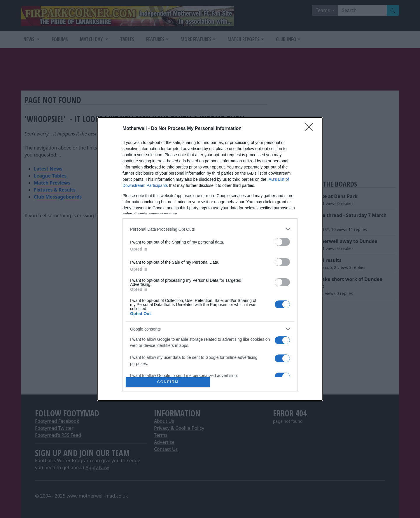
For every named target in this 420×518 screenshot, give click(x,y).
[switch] (282, 242)
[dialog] (210, 259)
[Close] (311, 129)
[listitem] (210, 229)
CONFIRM (168, 382)
